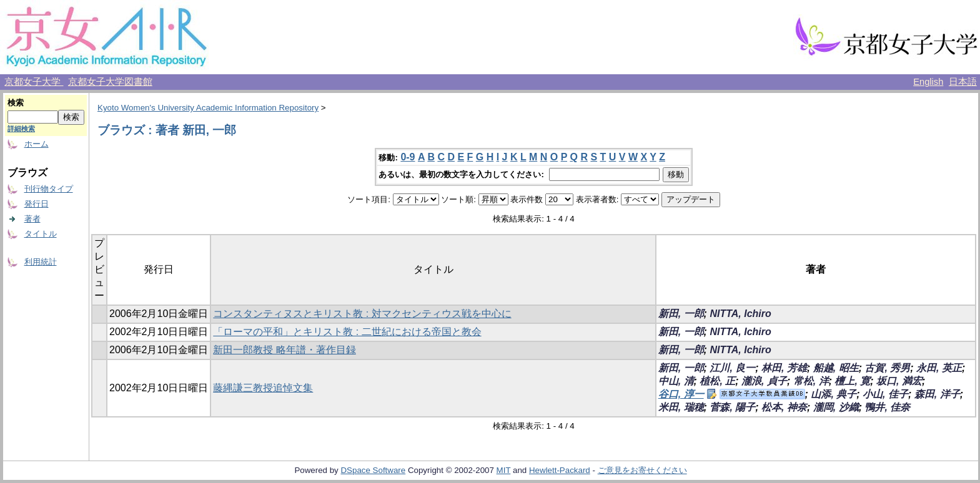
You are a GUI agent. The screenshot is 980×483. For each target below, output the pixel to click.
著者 (32, 219)
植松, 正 (717, 381)
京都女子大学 (34, 82)
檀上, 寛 (852, 381)
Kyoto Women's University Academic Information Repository (208, 108)
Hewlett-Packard (560, 470)
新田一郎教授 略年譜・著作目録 (284, 350)
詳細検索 (21, 129)
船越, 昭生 (836, 368)
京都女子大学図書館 (110, 82)
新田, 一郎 (681, 314)
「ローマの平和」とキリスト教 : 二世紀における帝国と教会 (347, 332)
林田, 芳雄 (784, 368)
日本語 (963, 82)
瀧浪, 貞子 (764, 381)
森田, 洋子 (937, 394)
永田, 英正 (939, 368)
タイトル (41, 234)
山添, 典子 (834, 394)
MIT (504, 470)
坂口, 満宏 (899, 381)
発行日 (37, 204)
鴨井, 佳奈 (887, 407)
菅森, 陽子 (732, 407)
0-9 (408, 157)
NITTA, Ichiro (740, 314)
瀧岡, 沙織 (836, 407)
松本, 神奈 (784, 407)
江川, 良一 (732, 368)
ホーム (37, 144)
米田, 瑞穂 (681, 407)
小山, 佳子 (885, 394)
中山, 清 (676, 381)
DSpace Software (373, 470)
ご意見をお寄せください (642, 470)
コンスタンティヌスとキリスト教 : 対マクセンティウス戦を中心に (362, 314)
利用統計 (41, 262)
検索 (16, 103)
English (928, 82)
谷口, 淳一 (681, 394)
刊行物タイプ (49, 189)
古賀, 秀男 (887, 368)
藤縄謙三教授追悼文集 (263, 388)
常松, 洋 (811, 381)
